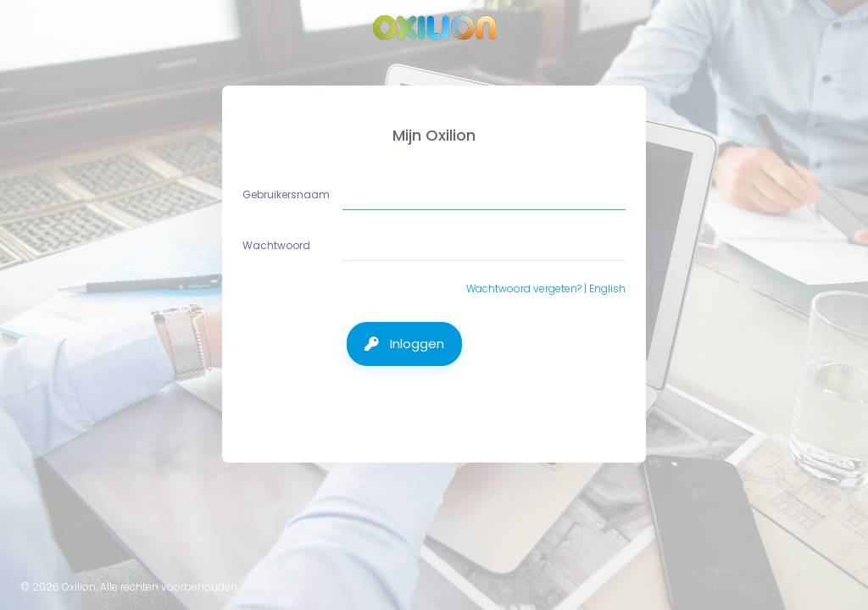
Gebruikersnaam (287, 194)
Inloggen (415, 344)
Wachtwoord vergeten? (524, 288)
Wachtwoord (278, 245)
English (607, 288)
